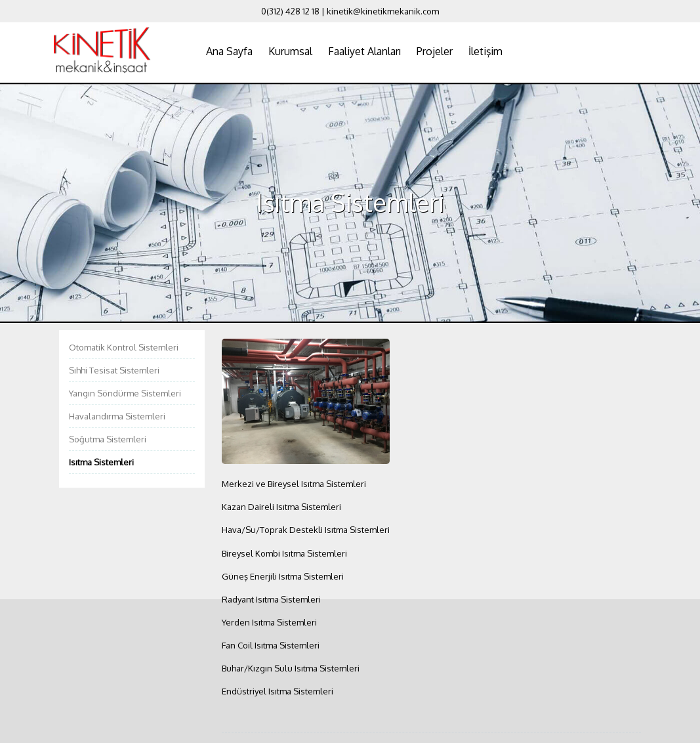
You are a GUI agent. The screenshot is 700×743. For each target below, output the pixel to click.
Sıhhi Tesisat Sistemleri (114, 370)
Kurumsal (290, 51)
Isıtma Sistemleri (101, 462)
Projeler (435, 51)
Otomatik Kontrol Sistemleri (124, 347)
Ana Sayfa (229, 51)
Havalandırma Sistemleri (117, 416)
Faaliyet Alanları (364, 51)
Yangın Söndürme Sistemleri (125, 393)
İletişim (485, 51)
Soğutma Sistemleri (108, 439)
